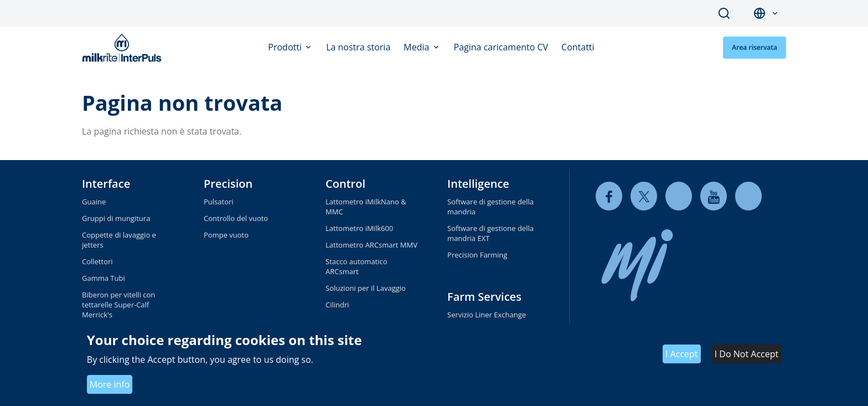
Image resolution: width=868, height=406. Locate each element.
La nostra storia (358, 47)
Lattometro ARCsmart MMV (371, 245)
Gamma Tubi (104, 278)
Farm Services (484, 297)
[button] (775, 14)
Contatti (578, 47)
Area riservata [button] (755, 47)
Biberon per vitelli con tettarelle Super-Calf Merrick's (118, 305)
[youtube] (714, 196)
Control (345, 184)
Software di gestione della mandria (490, 207)
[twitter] (644, 196)
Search (724, 13)
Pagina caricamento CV (501, 47)
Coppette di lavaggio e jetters (119, 240)
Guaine (94, 202)
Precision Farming (477, 255)
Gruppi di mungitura (116, 218)
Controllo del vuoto (236, 218)
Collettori (97, 261)
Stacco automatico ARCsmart (356, 266)
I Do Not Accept (746, 354)
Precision (228, 184)
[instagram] (748, 196)
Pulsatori (219, 202)
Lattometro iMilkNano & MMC (366, 207)
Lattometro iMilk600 (359, 228)
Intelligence (478, 184)
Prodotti (286, 47)
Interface (106, 184)
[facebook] (609, 196)
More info (110, 384)
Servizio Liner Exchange (487, 315)
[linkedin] (679, 196)
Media (417, 47)
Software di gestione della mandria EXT (490, 233)
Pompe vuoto (226, 235)
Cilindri (337, 305)
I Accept (682, 354)
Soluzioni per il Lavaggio (366, 288)
